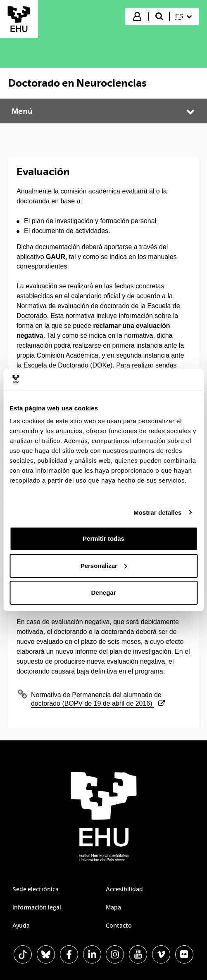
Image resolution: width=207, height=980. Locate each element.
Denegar (103, 592)
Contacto (119, 926)
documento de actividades (70, 231)
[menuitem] (183, 16)
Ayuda (21, 926)
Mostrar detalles (158, 512)
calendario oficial (96, 296)
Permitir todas (103, 538)
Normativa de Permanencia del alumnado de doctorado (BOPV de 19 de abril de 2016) (98, 699)
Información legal (37, 907)
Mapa (113, 907)
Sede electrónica (36, 889)
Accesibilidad (124, 889)
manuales (162, 257)
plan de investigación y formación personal (94, 221)
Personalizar (104, 566)
